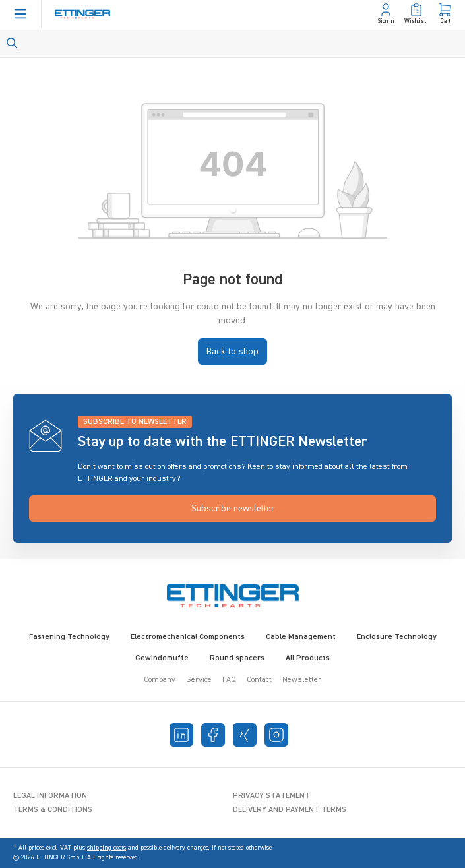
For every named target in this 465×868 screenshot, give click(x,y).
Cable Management (301, 637)
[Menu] (20, 14)
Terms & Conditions (53, 810)
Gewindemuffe (162, 658)
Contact (259, 680)
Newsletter (302, 680)
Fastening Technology (69, 637)
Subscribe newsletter (233, 509)
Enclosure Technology (397, 637)
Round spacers (237, 658)
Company (160, 680)
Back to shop (232, 352)
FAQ (229, 680)
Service (199, 680)
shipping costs (107, 848)
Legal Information (50, 796)
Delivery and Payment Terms (290, 810)
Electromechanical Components (188, 637)
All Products (308, 658)
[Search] (232, 43)
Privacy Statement (271, 796)
